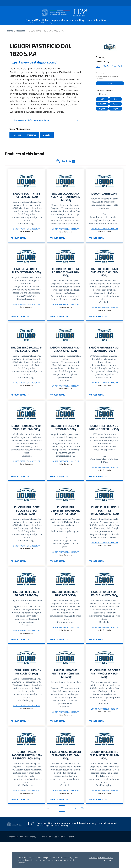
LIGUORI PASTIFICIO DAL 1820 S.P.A (27, 230)
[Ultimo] (82, 835)
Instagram (32, 135)
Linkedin (47, 135)
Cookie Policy (105, 858)
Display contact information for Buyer (31, 120)
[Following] (75, 835)
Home (10, 31)
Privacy (93, 858)
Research (21, 31)
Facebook (17, 135)
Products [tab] (66, 161)
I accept (108, 861)
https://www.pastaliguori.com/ (33, 62)
